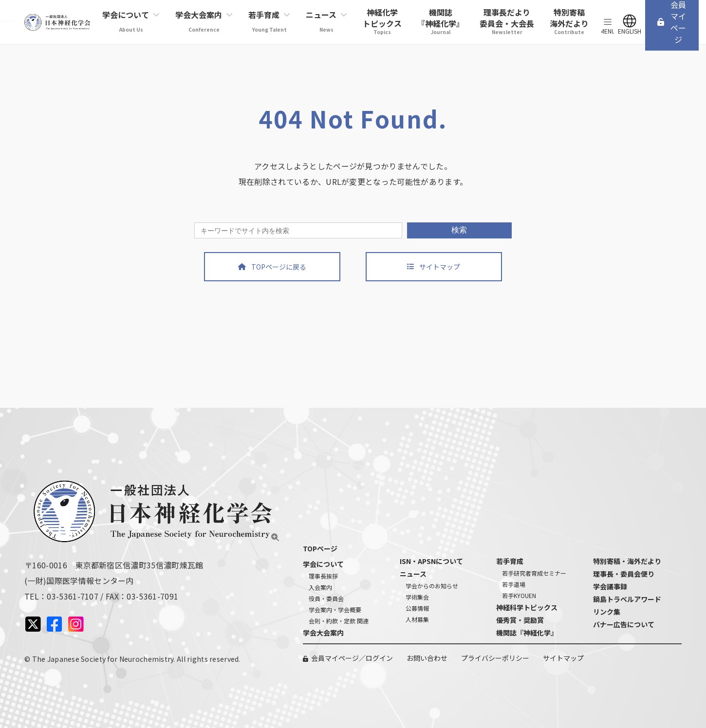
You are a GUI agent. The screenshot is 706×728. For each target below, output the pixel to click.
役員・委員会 (326, 598)
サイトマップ (563, 658)
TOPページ (320, 548)
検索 (459, 230)
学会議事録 (610, 586)
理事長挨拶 (323, 576)
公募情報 (417, 608)
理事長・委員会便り (624, 574)
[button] (272, 267)
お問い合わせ (427, 658)
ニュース (413, 574)
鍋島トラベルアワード (627, 599)
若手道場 (514, 584)
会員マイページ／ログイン (352, 658)
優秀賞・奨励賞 (520, 620)
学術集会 (417, 597)
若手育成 (510, 561)
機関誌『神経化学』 (527, 633)
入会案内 (320, 587)
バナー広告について (624, 624)
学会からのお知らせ (432, 586)
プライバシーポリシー (495, 658)
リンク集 (607, 612)
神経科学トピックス (527, 607)
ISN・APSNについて (431, 561)
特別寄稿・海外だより (627, 561)
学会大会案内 (323, 633)
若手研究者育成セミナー (534, 573)
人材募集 (417, 619)
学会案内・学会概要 (335, 610)
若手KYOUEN (519, 595)
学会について (323, 564)
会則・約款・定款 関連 (339, 621)
